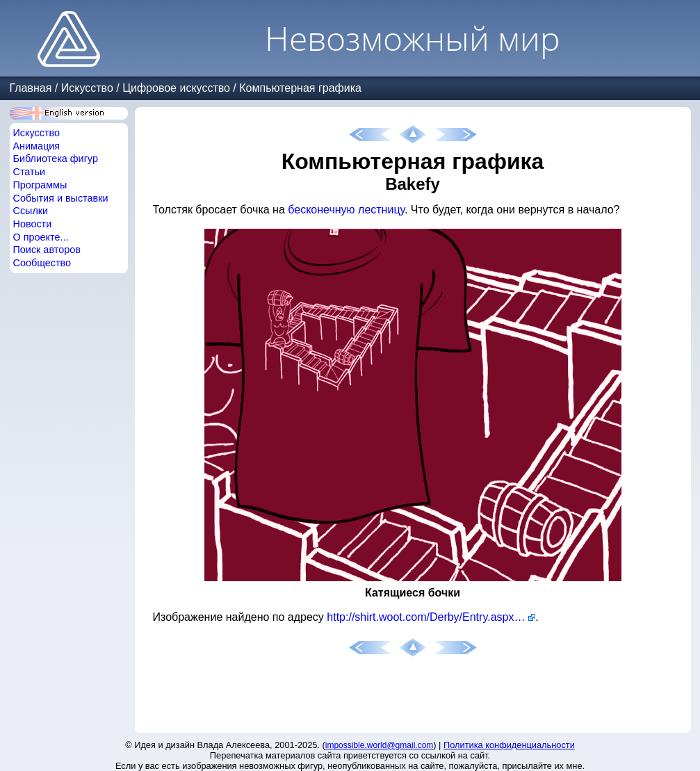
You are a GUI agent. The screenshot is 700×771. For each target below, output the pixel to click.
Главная (31, 88)
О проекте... (41, 237)
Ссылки (31, 211)
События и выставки (61, 198)
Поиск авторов (47, 250)
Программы (40, 185)
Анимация (37, 146)
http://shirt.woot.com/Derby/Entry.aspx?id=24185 (431, 617)
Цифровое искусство (176, 88)
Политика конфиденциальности (509, 745)
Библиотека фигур (56, 159)
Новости (33, 224)
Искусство (87, 88)
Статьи (30, 172)
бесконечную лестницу (346, 210)
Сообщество (42, 263)
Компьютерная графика (300, 88)
